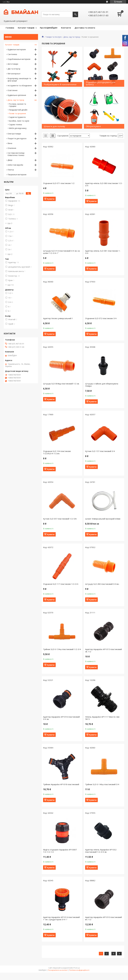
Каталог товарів (26, 28)
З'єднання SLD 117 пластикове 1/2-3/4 (61, 584)
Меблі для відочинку (18, 128)
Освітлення (12, 90)
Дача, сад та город (72, 37)
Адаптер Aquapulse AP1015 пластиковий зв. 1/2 (103, 650)
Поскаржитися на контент (58, 970)
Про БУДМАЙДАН (49, 28)
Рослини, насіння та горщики (17, 105)
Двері (10, 160)
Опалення (12, 148)
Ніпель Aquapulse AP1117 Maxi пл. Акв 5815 (102, 718)
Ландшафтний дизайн (18, 110)
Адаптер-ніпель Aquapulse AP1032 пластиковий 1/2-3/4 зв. (101, 851)
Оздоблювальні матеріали (19, 59)
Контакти (66, 28)
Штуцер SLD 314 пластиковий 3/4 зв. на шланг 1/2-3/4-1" (61, 252)
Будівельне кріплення (17, 95)
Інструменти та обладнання (20, 86)
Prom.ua (77, 968)
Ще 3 (10, 223)
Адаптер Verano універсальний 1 (58, 318)
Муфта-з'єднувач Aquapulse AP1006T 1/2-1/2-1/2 (60, 851)
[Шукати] (75, 14)
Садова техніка (15, 124)
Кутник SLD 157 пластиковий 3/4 (100, 451)
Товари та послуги (53, 37)
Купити (51, 199)
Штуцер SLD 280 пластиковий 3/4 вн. (102, 584)
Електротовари (14, 134)
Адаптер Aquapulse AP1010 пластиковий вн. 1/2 (103, 918)
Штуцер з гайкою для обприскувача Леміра (102, 385)
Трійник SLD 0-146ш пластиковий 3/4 (102, 784)
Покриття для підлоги (17, 138)
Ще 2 (10, 254)
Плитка (11, 170)
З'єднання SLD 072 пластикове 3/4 (101, 318)
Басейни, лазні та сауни (19, 121)
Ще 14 (10, 285)
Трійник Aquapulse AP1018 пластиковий (61, 784)
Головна (10, 28)
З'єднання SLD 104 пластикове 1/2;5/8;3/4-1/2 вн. (57, 452)
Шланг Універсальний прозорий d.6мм (103, 519)
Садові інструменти (17, 117)
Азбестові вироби (15, 165)
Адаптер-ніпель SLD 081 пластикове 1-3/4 (103, 252)
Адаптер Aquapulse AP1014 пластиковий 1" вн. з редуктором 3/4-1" (61, 918)
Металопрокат (14, 74)
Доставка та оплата (85, 28)
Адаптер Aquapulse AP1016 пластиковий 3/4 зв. (61, 718)
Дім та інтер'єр (14, 69)
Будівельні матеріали (17, 49)
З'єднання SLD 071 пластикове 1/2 (59, 183)
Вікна (10, 143)
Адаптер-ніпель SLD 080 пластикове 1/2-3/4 (104, 184)
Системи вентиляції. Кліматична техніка (16, 154)
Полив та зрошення (17, 113)
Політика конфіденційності (79, 970)
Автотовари (13, 64)
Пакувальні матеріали (17, 175)
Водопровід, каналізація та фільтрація (19, 80)
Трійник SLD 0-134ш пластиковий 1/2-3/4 (62, 649)
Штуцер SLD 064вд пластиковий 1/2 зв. (61, 384)
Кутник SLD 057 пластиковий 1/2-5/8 (60, 519)
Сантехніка (12, 54)
